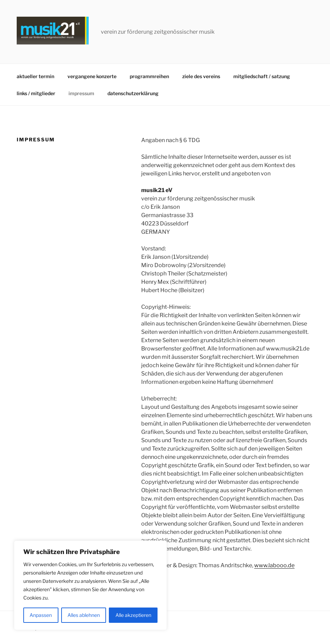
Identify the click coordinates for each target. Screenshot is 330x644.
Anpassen (41, 615)
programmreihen (149, 76)
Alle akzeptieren (133, 615)
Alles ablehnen (84, 615)
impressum (81, 93)
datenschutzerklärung (133, 93)
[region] (90, 585)
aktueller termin (35, 76)
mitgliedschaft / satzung (262, 76)
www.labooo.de (274, 565)
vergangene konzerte (92, 76)
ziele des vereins (201, 76)
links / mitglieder (36, 93)
